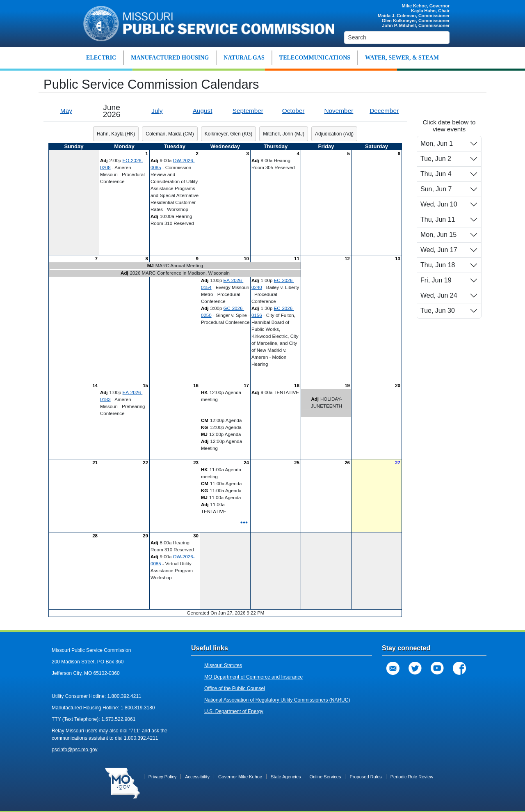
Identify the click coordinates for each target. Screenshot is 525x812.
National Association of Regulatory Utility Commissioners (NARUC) (277, 700)
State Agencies (286, 777)
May (66, 111)
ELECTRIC (101, 58)
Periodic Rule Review (412, 777)
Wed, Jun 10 (439, 204)
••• (244, 522)
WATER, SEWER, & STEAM (402, 58)
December (384, 111)
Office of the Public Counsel (235, 688)
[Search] (397, 38)
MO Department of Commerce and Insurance (253, 677)
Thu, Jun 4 (436, 174)
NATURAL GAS (244, 58)
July (157, 111)
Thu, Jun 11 (438, 219)
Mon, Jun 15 (438, 235)
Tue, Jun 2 (436, 159)
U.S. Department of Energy (234, 711)
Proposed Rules (365, 777)
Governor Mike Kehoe (240, 777)
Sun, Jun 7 (436, 189)
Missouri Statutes (223, 665)
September (248, 111)
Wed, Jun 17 (439, 250)
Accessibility (197, 777)
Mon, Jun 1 (437, 143)
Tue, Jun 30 (438, 311)
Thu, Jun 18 (438, 265)
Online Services (325, 777)
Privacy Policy (162, 777)
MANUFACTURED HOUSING (170, 58)
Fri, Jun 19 (436, 280)
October (293, 111)
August (203, 111)
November (339, 111)
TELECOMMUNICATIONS (315, 58)
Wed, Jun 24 (439, 295)
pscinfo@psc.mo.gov (75, 750)
